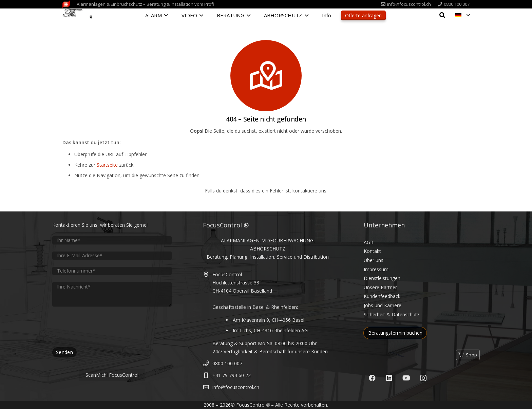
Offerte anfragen (363, 15)
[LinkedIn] (389, 378)
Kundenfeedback (382, 296)
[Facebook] (372, 378)
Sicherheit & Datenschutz (392, 314)
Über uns (374, 260)
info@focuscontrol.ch (236, 387)
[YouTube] (406, 378)
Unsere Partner (380, 287)
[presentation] (104, 327)
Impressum (376, 269)
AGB (369, 242)
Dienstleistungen (382, 278)
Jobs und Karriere (383, 305)
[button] (165, 15)
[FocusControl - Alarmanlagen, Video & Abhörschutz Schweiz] (77, 16)
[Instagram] (423, 378)
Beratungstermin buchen (395, 333)
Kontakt (372, 251)
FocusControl (251, 405)
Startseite (107, 165)
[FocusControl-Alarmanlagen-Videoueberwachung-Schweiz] (66, 4)
